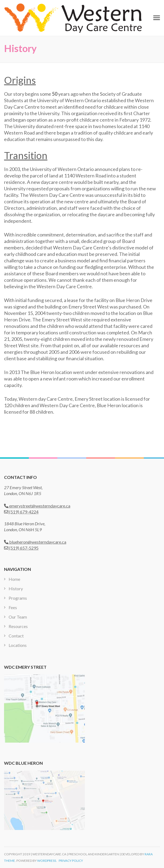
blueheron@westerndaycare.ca (35, 542)
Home (14, 579)
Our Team (18, 617)
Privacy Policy (71, 861)
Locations (18, 645)
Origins (20, 80)
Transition (26, 155)
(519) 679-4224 (21, 512)
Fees (13, 607)
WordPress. (47, 861)
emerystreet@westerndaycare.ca (37, 506)
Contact (16, 636)
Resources (18, 626)
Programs (18, 598)
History (16, 589)
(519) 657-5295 (21, 548)
